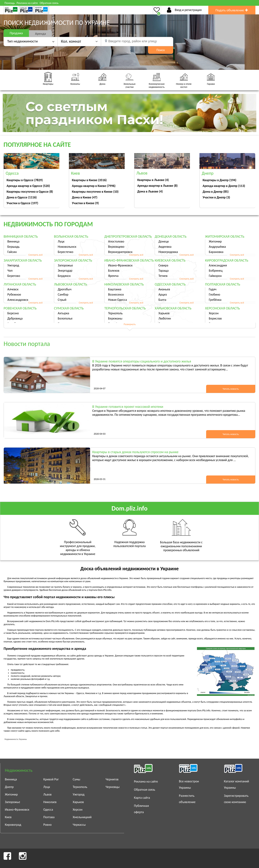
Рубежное (14, 294)
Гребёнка (215, 300)
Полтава (49, 817)
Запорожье (65, 265)
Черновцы (113, 787)
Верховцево (116, 247)
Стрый (62, 300)
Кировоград (13, 825)
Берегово (14, 276)
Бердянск (64, 276)
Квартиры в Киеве (89, 180)
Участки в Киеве (85, 203)
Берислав (215, 318)
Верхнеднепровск (120, 252)
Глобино (214, 294)
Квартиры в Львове (153, 180)
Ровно (47, 825)
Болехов (114, 271)
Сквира (163, 265)
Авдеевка (165, 247)
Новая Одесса (118, 300)
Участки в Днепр (216, 197)
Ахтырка (63, 313)
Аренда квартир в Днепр (224, 186)
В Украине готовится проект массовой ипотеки (128, 407)
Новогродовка (168, 252)
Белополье (65, 318)
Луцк (61, 241)
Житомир (215, 241)
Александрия (218, 265)
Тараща (163, 271)
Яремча (113, 276)
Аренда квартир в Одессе (28, 186)
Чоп (10, 271)
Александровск (18, 300)
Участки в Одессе (22, 203)
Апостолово (116, 241)
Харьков (164, 313)
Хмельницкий (82, 817)
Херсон (214, 313)
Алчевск (13, 289)
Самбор (63, 294)
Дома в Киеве (85, 197)
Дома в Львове (150, 191)
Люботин (165, 318)
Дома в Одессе (22, 197)
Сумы (76, 779)
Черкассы (79, 825)
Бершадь (13, 247)
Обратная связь (49, 3)
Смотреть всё (36, 255)
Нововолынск (67, 247)
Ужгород (13, 265)
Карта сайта (142, 798)
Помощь (10, 3)
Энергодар (65, 271)
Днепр (9, 787)
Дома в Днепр (215, 192)
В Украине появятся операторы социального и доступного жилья (142, 361)
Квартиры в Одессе (25, 180)
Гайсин (12, 252)
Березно (13, 313)
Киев (8, 817)
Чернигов (112, 779)
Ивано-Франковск (120, 265)
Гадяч (213, 289)
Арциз (163, 294)
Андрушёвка (217, 247)
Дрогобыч (65, 289)
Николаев (50, 802)
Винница (13, 241)
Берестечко (65, 252)
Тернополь (115, 313)
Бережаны (115, 318)
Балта (162, 300)
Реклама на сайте (27, 3)
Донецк (164, 241)
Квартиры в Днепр (219, 180)
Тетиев (163, 276)
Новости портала (27, 344)
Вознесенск (116, 294)
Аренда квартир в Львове (157, 186)
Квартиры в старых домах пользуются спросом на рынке (135, 452)
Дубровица (15, 318)
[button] (79, 41)
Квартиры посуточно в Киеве (95, 192)
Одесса (48, 810)
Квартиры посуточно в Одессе (30, 192)
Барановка (216, 252)
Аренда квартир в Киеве (94, 186)
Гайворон (215, 276)
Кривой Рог (51, 779)
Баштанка (115, 289)
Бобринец (216, 271)
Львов (47, 794)
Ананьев (164, 289)
